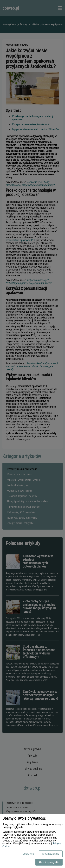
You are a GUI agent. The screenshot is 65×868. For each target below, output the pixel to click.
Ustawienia (28, 854)
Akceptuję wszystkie (49, 862)
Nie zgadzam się (51, 854)
